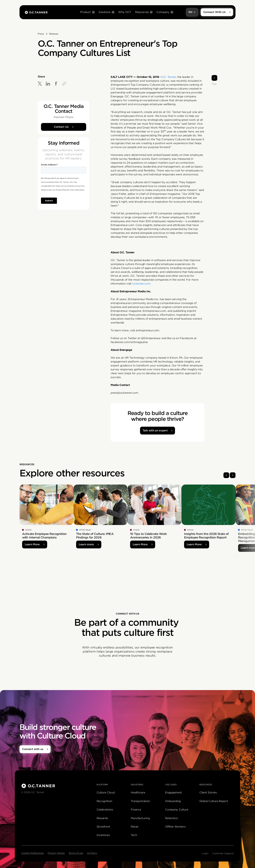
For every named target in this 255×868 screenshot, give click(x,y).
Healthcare (138, 793)
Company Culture (177, 810)
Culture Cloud (106, 793)
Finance (136, 810)
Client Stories (208, 793)
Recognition (104, 801)
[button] (87, 12)
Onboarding (173, 801)
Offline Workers (175, 827)
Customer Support (223, 853)
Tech (134, 835)
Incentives (103, 835)
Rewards (102, 818)
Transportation (140, 801)
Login (205, 853)
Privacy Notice (56, 853)
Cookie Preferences (33, 853)
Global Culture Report (214, 801)
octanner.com (141, 284)
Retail (134, 827)
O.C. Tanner (169, 77)
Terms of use (76, 853)
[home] (36, 12)
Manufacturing (140, 818)
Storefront (103, 827)
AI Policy (92, 853)
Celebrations (105, 810)
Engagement (173, 793)
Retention (171, 818)
